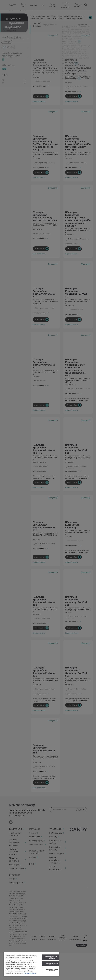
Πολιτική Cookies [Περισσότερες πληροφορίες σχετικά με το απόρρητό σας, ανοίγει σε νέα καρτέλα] (30, 973)
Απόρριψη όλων (52, 964)
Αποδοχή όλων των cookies (52, 957)
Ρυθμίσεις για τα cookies (52, 970)
